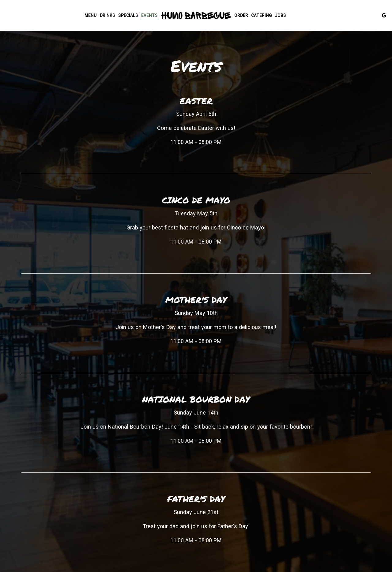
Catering (262, 15)
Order (241, 15)
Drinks (107, 15)
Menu (91, 15)
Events (149, 15)
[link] (196, 15)
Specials (128, 15)
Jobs (281, 15)
